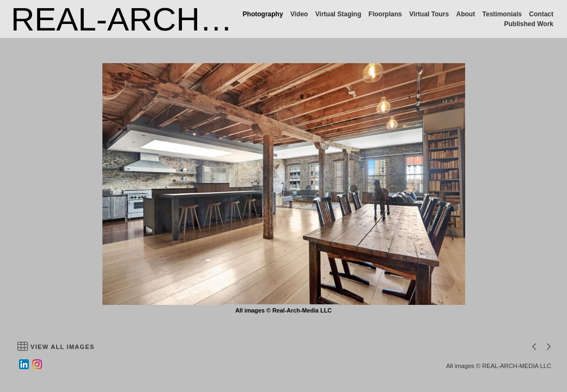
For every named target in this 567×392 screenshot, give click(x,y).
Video (299, 14)
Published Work (529, 24)
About (466, 14)
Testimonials (502, 14)
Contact (541, 14)
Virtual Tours (429, 14)
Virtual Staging (338, 14)
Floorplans (385, 14)
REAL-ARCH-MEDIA (163, 19)
